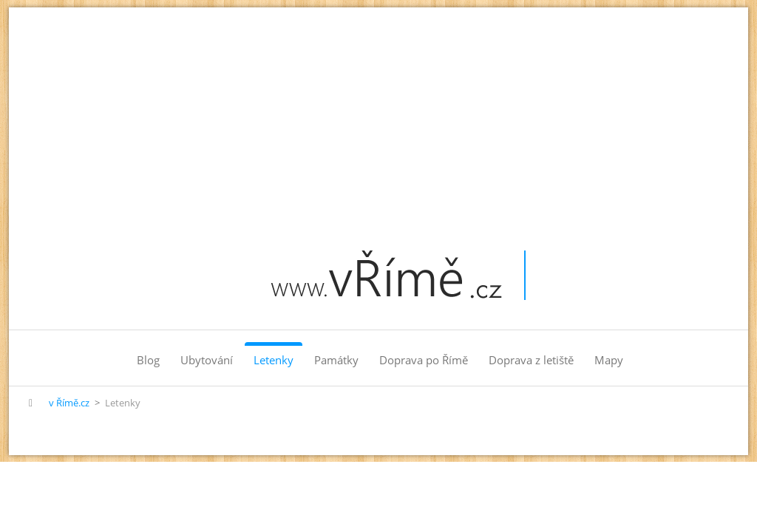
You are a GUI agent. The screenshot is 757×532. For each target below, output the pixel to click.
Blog (148, 360)
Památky (336, 360)
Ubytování (207, 360)
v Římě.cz (69, 403)
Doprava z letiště (531, 360)
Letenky (274, 360)
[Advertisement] (378, 118)
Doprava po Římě (424, 360)
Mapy (609, 360)
